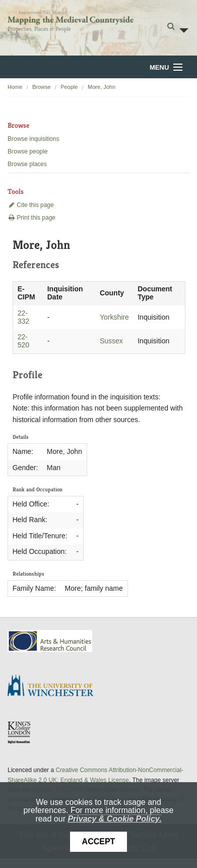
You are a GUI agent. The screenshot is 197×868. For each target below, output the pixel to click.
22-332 (23, 317)
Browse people (27, 151)
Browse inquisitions (34, 139)
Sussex (111, 341)
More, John (102, 87)
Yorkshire (114, 317)
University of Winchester (54, 687)
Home (15, 87)
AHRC (51, 641)
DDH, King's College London (20, 732)
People (69, 87)
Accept (99, 841)
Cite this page (31, 205)
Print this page (31, 218)
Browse (42, 87)
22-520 (23, 341)
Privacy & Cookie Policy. (114, 819)
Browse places (27, 164)
